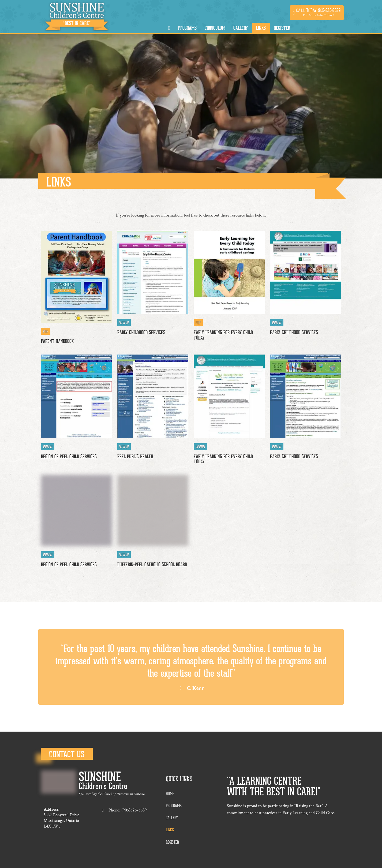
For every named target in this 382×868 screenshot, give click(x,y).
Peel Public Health (135, 457)
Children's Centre (103, 786)
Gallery (241, 28)
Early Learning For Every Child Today (223, 335)
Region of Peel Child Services (69, 457)
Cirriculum (215, 28)
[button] (317, 13)
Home (170, 794)
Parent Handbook (57, 341)
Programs (187, 28)
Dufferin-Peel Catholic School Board (152, 565)
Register (282, 28)
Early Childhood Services (141, 332)
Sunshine (100, 777)
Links (261, 28)
